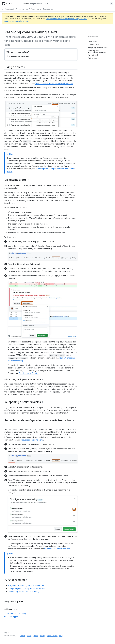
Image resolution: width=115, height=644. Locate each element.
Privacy (29, 636)
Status (36, 636)
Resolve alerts (48, 9)
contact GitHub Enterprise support (16, 21)
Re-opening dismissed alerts (24, 402)
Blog (61, 636)
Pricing (42, 636)
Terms (23, 636)
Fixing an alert (15, 67)
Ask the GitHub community (15, 613)
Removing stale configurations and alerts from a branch (40, 421)
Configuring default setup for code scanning (26, 588)
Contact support (11, 617)
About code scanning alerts (32, 440)
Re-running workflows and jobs (57, 549)
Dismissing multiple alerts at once (24, 379)
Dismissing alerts (17, 180)
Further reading (16, 580)
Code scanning (23, 9)
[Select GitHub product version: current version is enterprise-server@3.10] (35, 4)
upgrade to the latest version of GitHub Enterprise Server (66, 19)
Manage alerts (36, 9)
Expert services (52, 636)
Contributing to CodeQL (29, 373)
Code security (10, 9)
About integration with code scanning (24, 592)
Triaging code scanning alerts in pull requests (54, 83)
